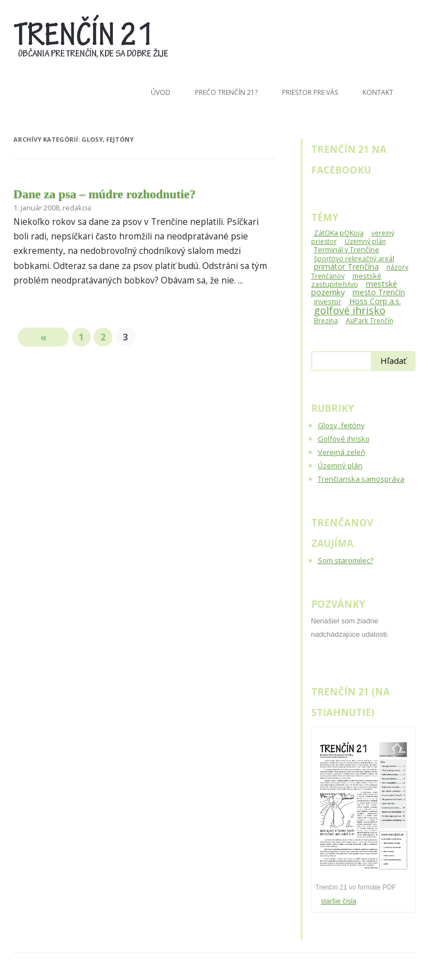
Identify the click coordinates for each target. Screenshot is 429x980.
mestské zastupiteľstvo (346, 280)
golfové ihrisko (350, 310)
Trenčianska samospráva (361, 479)
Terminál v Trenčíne (347, 249)
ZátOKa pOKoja (339, 233)
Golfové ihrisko (344, 439)
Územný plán (340, 465)
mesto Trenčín (379, 292)
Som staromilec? (345, 560)
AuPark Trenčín (370, 321)
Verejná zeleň (342, 452)
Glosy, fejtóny (341, 425)
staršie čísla (339, 901)
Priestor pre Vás (310, 92)
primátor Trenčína (346, 266)
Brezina (326, 321)
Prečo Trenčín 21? (226, 92)
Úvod (161, 92)
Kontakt (378, 92)
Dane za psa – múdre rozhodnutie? (104, 194)
